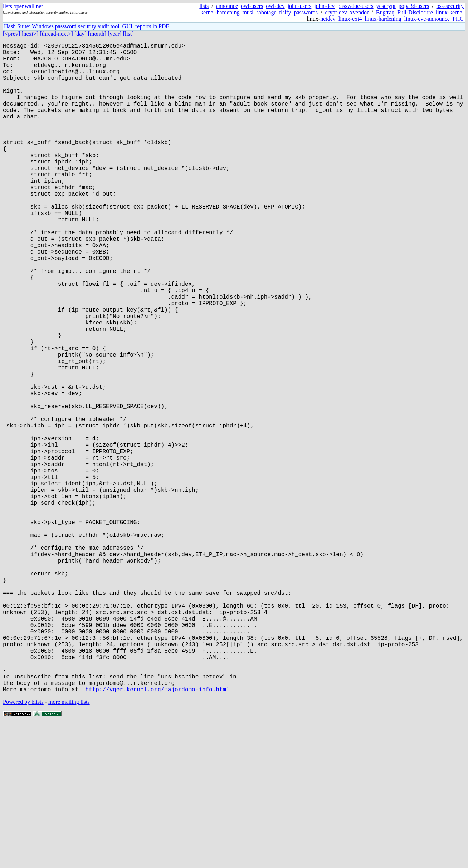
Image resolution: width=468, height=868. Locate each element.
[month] (97, 34)
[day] (81, 34)
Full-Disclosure (415, 12)
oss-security (450, 6)
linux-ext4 (350, 19)
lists (204, 6)
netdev (328, 19)
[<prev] (11, 34)
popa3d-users (414, 6)
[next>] (30, 34)
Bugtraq (385, 12)
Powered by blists (23, 846)
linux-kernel (450, 12)
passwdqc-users (355, 6)
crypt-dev (336, 12)
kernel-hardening (220, 12)
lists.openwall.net (23, 6)
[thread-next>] (56, 34)
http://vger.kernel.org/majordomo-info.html (157, 834)
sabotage (267, 12)
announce (227, 6)
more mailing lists (69, 846)
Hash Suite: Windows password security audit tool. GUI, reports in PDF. (87, 26)
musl (248, 12)
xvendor (359, 12)
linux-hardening (383, 19)
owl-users (252, 6)
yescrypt (386, 6)
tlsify (285, 12)
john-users (300, 6)
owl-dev (275, 6)
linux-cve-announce (427, 19)
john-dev (324, 6)
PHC (458, 19)
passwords (306, 12)
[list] (128, 34)
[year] (114, 34)
